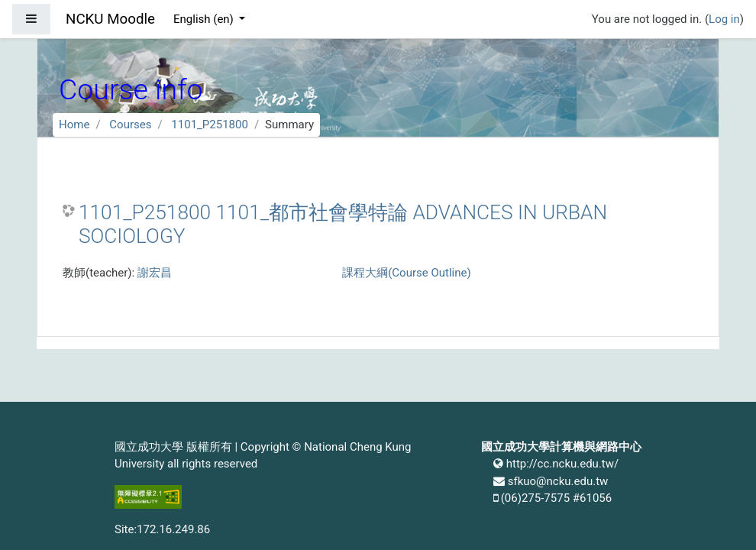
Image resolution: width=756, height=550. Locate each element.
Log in (724, 19)
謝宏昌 (155, 273)
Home (74, 125)
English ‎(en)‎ (205, 19)
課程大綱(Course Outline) (406, 273)
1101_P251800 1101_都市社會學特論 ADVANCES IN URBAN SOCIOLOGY (343, 225)
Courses (130, 125)
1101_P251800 (210, 125)
